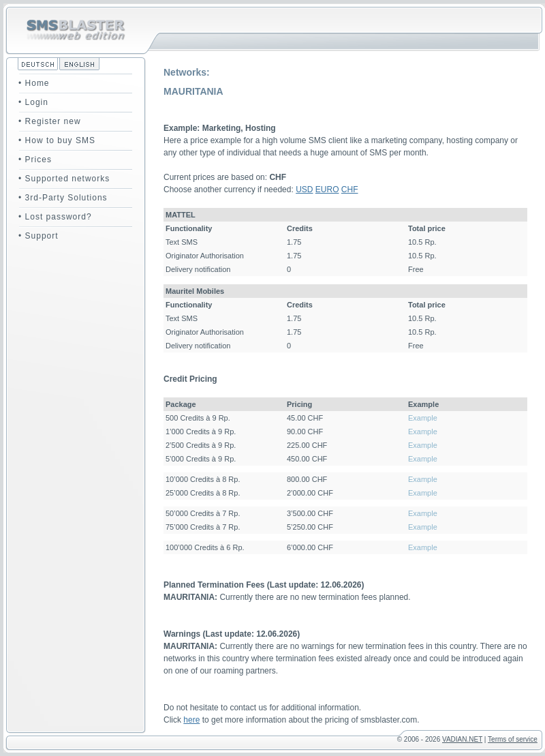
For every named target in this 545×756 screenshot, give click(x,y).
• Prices (35, 160)
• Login (33, 102)
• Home (34, 83)
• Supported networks (64, 179)
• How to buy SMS (57, 140)
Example (423, 418)
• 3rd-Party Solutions (63, 198)
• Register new (50, 121)
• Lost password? (55, 217)
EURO (327, 190)
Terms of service (513, 739)
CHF (350, 190)
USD (304, 190)
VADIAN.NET (462, 739)
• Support (38, 236)
